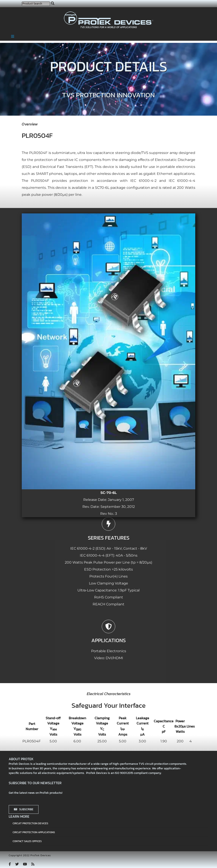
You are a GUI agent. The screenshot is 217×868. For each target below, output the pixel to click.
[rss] (33, 864)
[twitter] (17, 864)
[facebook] (10, 864)
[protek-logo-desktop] (109, 13)
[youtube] (25, 864)
